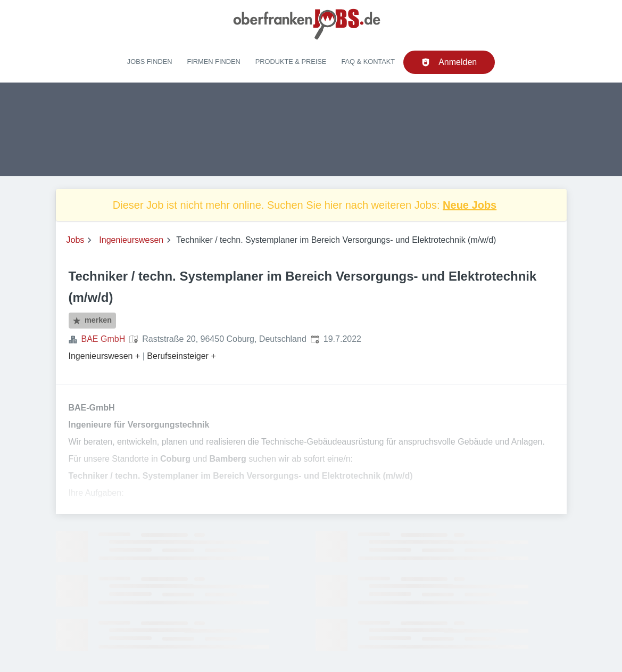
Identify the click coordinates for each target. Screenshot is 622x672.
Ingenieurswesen (131, 240)
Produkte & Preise (291, 62)
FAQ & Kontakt (368, 62)
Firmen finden (213, 62)
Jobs (76, 240)
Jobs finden (150, 62)
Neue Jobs (470, 205)
